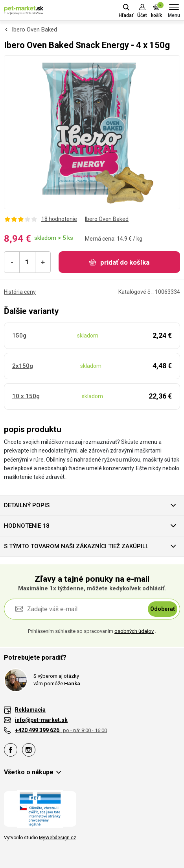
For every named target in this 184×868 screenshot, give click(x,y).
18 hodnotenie (59, 219)
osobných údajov (134, 631)
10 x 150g (26, 396)
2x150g (23, 366)
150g (19, 336)
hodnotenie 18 (27, 526)
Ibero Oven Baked (34, 30)
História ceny (20, 292)
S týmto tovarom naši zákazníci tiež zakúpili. (76, 546)
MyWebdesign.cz (58, 838)
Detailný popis (27, 505)
